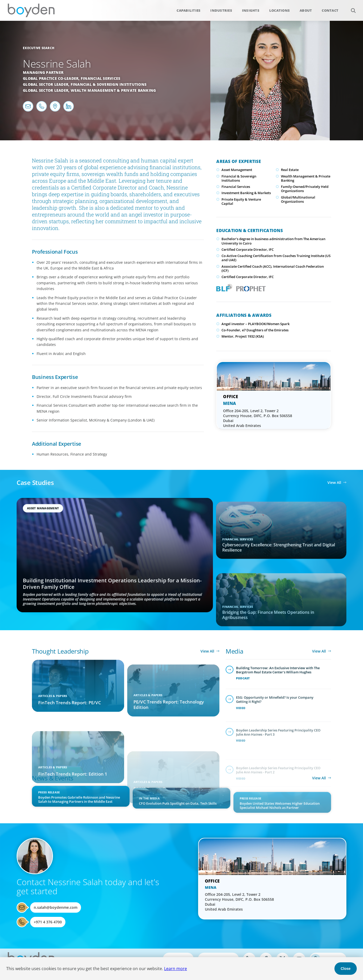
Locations (280, 10)
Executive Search (39, 48)
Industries (221, 10)
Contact (330, 10)
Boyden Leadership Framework (223, 287)
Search (350, 8)
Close (346, 969)
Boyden (31, 10)
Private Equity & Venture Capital (241, 201)
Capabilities (189, 10)
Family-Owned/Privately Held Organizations (305, 189)
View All (334, 482)
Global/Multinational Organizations (298, 199)
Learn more (176, 969)
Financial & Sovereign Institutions (109, 84)
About (306, 10)
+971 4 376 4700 (48, 922)
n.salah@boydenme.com (56, 907)
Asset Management (237, 170)
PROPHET (250, 287)
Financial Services (101, 78)
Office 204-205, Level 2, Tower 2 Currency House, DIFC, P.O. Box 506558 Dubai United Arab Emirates (258, 418)
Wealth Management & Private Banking (113, 90)
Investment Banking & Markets (246, 193)
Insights (251, 10)
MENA (230, 403)
